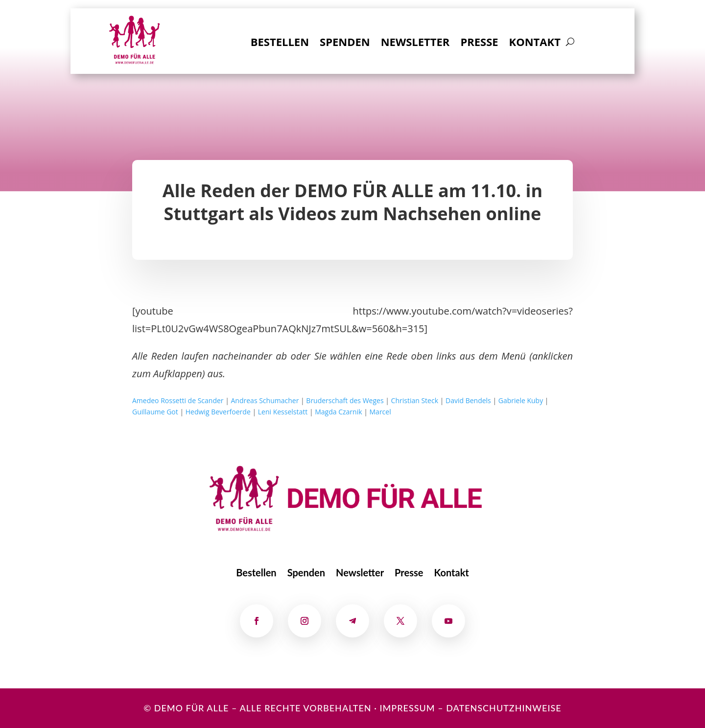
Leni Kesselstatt (283, 412)
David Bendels (468, 400)
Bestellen (280, 44)
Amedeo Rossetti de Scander (178, 400)
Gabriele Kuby (521, 400)
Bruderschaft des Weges (345, 400)
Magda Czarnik (338, 412)
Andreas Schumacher (265, 400)
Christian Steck (415, 400)
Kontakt (535, 44)
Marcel (380, 412)
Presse (479, 44)
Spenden (345, 44)
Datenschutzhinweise (504, 708)
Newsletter (415, 44)
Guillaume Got (155, 412)
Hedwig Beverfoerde (218, 412)
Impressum (407, 708)
